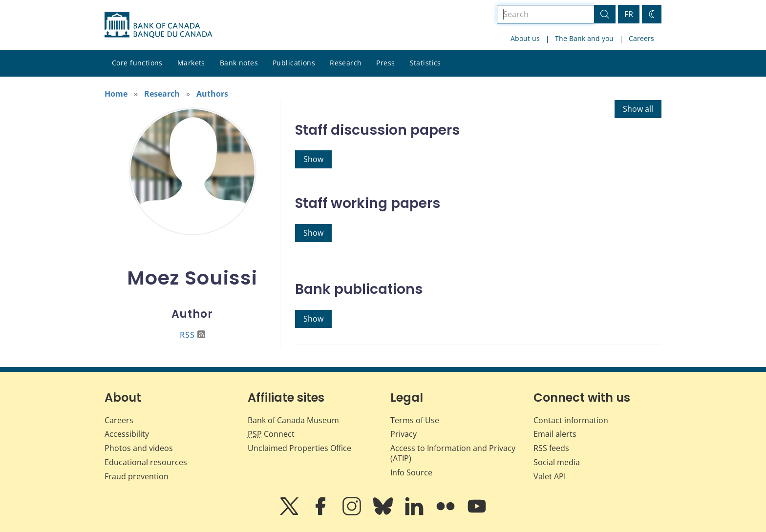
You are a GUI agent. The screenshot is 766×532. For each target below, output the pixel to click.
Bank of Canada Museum (293, 420)
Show (313, 159)
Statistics (426, 63)
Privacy (404, 434)
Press (385, 63)
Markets (191, 63)
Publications (294, 63)
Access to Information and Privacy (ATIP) (453, 453)
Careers (641, 38)
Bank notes (239, 63)
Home (116, 94)
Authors (212, 94)
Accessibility (127, 434)
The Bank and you (584, 38)
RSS (192, 335)
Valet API (550, 476)
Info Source (411, 472)
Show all (638, 109)
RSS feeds (551, 448)
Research (346, 63)
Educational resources (146, 462)
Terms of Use (415, 420)
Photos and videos (139, 448)
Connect (271, 434)
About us (525, 38)
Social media (557, 462)
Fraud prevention (137, 476)
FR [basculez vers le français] (629, 14)
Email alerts (555, 434)
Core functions (137, 63)
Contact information (571, 420)
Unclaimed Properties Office (299, 448)
